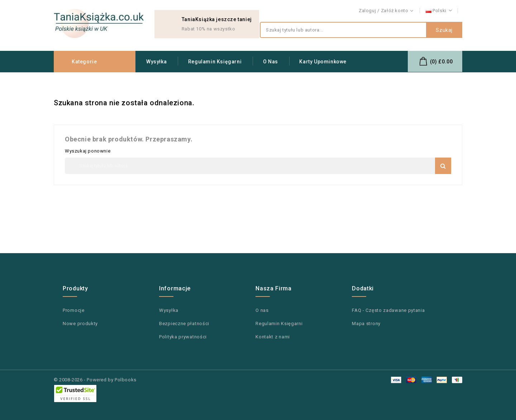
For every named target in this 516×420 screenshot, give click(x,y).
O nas (271, 62)
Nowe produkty (80, 324)
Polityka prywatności (183, 337)
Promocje (74, 310)
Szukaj (444, 30)
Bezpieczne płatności (184, 324)
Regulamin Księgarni (215, 62)
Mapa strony (366, 324)
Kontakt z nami (445, 11)
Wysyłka (156, 62)
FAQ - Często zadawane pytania (388, 310)
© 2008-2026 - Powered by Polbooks (95, 380)
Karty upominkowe (323, 62)
